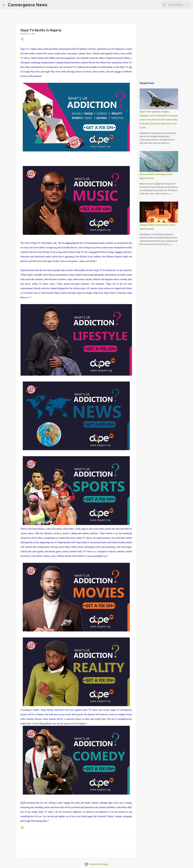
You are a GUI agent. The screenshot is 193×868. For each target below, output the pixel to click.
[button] (22, 39)
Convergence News (28, 5)
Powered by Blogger (96, 864)
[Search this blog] (176, 5)
